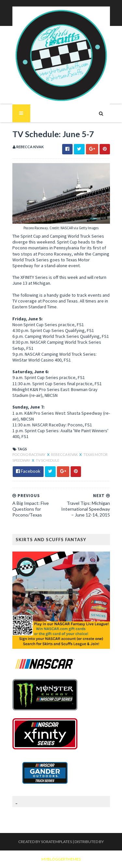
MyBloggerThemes (61, 859)
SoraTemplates (56, 842)
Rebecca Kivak (65, 454)
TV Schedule (47, 460)
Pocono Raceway (29, 454)
